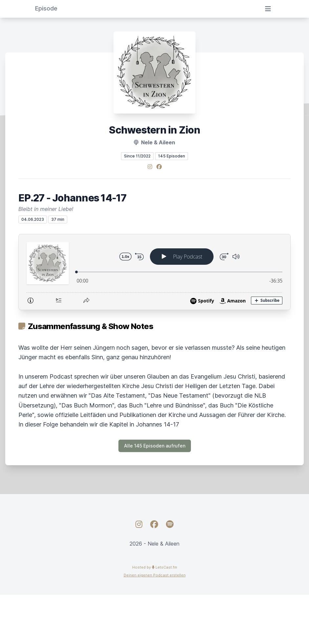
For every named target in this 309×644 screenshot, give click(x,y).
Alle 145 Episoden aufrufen (155, 446)
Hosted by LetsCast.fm (155, 567)
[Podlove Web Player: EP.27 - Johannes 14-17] (154, 272)
